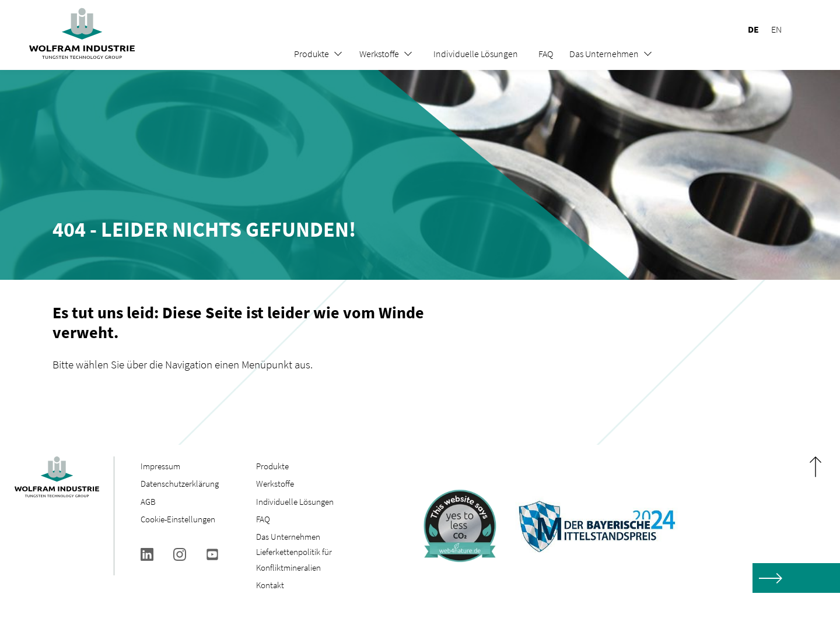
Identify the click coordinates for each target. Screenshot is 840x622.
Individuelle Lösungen (476, 54)
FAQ (546, 54)
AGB (148, 502)
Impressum (160, 466)
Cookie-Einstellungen (178, 519)
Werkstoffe (379, 54)
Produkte (311, 54)
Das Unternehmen (604, 54)
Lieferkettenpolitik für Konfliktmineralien (294, 559)
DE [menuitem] (753, 29)
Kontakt (270, 585)
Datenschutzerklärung (180, 484)
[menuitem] (748, 29)
